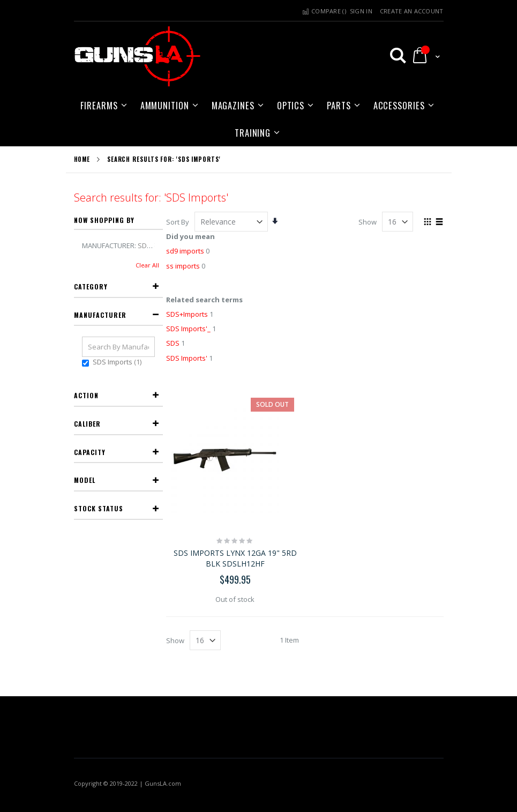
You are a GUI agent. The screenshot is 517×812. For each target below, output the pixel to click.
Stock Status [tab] (99, 508)
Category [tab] (91, 286)
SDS (173, 343)
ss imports (183, 266)
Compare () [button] (323, 11)
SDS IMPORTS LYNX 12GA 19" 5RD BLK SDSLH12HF (235, 558)
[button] (394, 55)
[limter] (398, 222)
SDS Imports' (187, 358)
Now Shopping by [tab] (104, 220)
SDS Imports (118, 362)
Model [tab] (85, 480)
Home (82, 159)
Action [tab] (86, 395)
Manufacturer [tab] (100, 315)
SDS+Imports (187, 314)
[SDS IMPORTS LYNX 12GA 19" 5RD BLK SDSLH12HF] (235, 459)
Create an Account (412, 11)
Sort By (178, 222)
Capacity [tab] (90, 452)
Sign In (361, 11)
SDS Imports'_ (188, 329)
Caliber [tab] (87, 424)
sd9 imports (185, 251)
